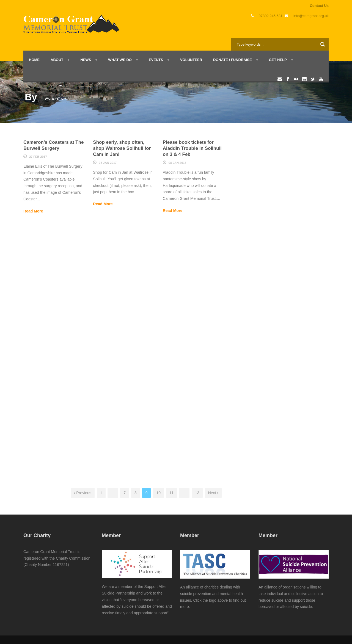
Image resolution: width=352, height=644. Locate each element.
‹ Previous (83, 493)
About (57, 60)
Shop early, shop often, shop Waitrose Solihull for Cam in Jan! (122, 148)
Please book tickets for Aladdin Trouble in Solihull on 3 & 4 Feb (192, 148)
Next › (213, 493)
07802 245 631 (271, 16)
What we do (120, 60)
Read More (33, 211)
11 (172, 493)
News (86, 60)
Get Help (278, 60)
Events (156, 60)
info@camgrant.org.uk (311, 16)
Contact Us (319, 6)
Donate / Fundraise (233, 60)
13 (197, 493)
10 (158, 493)
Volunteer (191, 60)
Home (34, 60)
